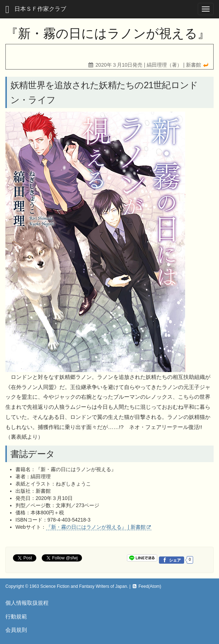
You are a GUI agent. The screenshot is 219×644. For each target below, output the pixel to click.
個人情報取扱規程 (27, 603)
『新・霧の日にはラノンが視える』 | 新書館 (96, 527)
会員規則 (16, 630)
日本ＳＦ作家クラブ (36, 10)
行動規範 (16, 616)
